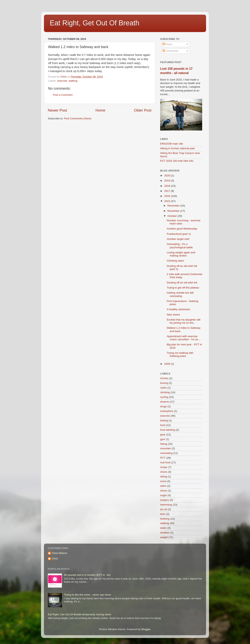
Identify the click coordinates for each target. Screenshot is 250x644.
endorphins (167, 411)
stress (164, 491)
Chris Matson (60, 553)
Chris (55, 559)
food (163, 425)
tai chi (164, 509)
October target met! (178, 239)
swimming (166, 505)
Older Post (143, 110)
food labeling (168, 430)
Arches (164, 378)
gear (163, 435)
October (172, 216)
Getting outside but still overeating (180, 294)
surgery (165, 500)
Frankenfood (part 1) (179, 234)
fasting (164, 420)
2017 (168, 191)
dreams (165, 402)
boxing (164, 383)
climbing (165, 392)
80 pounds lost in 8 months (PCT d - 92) (87, 575)
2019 (168, 181)
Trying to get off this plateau (183, 288)
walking (73, 81)
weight (164, 537)
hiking (164, 444)
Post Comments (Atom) (78, 118)
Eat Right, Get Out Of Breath (95, 23)
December (174, 206)
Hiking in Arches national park (178, 148)
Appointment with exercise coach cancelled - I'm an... (183, 338)
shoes (164, 472)
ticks (163, 514)
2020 (168, 176)
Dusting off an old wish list (182, 283)
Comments (170, 51)
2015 (168, 201)
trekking (165, 519)
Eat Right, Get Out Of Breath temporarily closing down (79, 614)
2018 (168, 186)
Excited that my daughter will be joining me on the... (184, 321)
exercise (62, 81)
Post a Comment (63, 95)
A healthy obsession (179, 309)
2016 (168, 196)
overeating (166, 453)
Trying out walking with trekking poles (180, 354)
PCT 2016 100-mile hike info (177, 161)
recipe (164, 467)
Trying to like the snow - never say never (87, 595)
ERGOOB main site (172, 144)
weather (165, 533)
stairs (163, 486)
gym (163, 439)
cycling (164, 397)
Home (100, 110)
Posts (167, 44)
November (174, 211)
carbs (163, 388)
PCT (163, 458)
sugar (163, 495)
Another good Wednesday (182, 229)
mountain (166, 448)
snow (163, 481)
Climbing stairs (175, 261)
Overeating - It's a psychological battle (180, 246)
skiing (164, 477)
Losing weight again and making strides (181, 254)
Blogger (146, 629)
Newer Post (57, 110)
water (163, 528)
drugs (163, 406)
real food (165, 462)
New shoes (173, 315)
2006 (168, 364)
